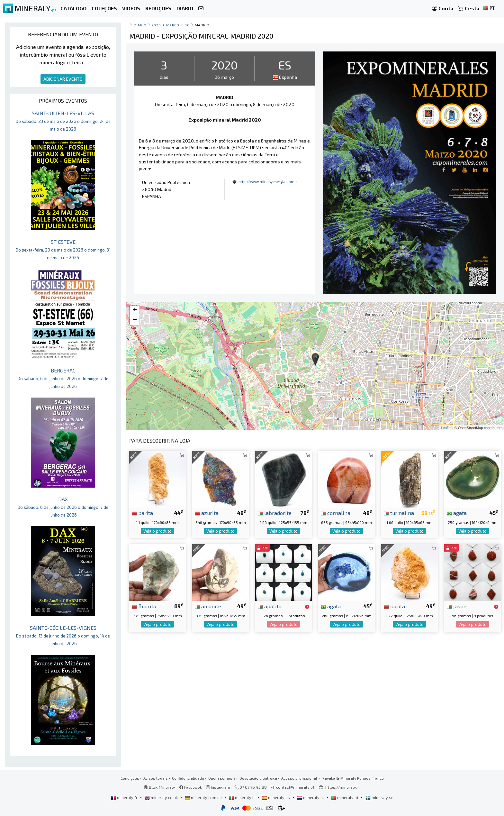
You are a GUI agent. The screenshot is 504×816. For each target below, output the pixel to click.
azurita (207, 513)
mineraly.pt (345, 797)
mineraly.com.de (204, 797)
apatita (270, 606)
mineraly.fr (125, 797)
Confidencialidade (188, 778)
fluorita (144, 606)
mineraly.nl (311, 797)
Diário (140, 25)
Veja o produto (157, 531)
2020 (156, 25)
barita (142, 513)
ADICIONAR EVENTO (63, 79)
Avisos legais (156, 778)
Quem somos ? (222, 778)
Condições (130, 778)
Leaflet (446, 428)
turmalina (399, 513)
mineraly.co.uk (162, 797)
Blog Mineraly (160, 787)
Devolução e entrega (258, 778)
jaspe (457, 606)
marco (173, 25)
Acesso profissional (300, 778)
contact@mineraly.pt (295, 787)
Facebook (191, 787)
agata (457, 513)
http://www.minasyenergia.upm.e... (269, 181)
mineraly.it (242, 797)
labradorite (275, 513)
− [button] (135, 320)
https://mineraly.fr (343, 787)
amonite (208, 606)
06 (187, 25)
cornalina (336, 513)
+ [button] (135, 310)
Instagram (218, 787)
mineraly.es (276, 797)
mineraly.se (379, 797)
